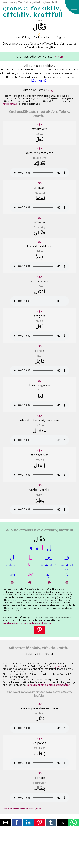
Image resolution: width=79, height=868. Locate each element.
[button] (72, 7)
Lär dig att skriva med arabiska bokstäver (27, 623)
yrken (59, 57)
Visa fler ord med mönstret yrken (22, 809)
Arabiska (9, 2)
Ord (21, 2)
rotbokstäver (11, 104)
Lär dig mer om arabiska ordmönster (48, 685)
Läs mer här (39, 81)
